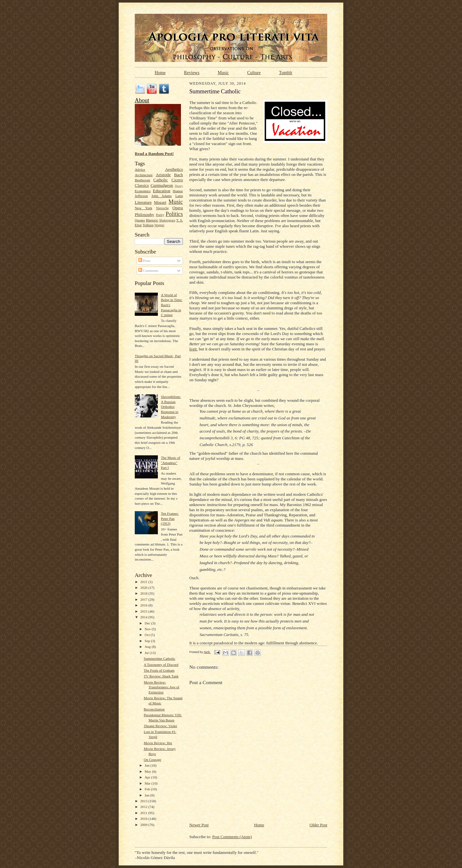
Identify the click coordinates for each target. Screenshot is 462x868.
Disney (179, 186)
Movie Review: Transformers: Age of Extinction (162, 687)
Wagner (159, 225)
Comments (148, 271)
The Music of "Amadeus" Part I (170, 463)
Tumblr (286, 73)
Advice (140, 169)
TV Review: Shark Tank (161, 676)
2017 (144, 599)
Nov (148, 629)
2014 (144, 617)
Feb (148, 789)
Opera (178, 208)
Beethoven (142, 180)
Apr (148, 777)
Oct (148, 635)
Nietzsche (162, 208)
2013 (144, 801)
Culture (254, 73)
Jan (148, 795)
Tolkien (148, 225)
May (148, 771)
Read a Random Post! (154, 154)
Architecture (144, 175)
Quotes (140, 220)
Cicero (177, 180)
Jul (147, 653)
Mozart (160, 202)
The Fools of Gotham (159, 670)
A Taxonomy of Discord (161, 665)
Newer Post (199, 825)
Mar (148, 783)
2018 (144, 593)
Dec (148, 623)
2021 (144, 582)
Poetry (160, 215)
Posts (144, 261)
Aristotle (163, 175)
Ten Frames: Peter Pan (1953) (170, 518)
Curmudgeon (162, 185)
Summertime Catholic (159, 658)
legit (193, 349)
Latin (179, 196)
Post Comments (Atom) (232, 837)
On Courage (152, 760)
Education (162, 191)
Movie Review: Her (158, 743)
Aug (148, 647)
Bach (178, 175)
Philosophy (144, 215)
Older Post (318, 825)
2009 (144, 825)
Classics (142, 185)
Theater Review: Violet (160, 726)
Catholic (161, 180)
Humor (178, 191)
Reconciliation (154, 709)
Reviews (192, 73)
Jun (148, 765)
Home (160, 73)
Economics (143, 191)
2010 (144, 819)
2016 (144, 605)
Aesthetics (174, 169)
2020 (144, 588)
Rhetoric (152, 220)
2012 (144, 807)
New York (143, 208)
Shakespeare (167, 220)
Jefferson (141, 196)
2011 (144, 813)
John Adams (162, 196)
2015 (144, 611)
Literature (143, 202)
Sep (148, 641)
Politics (174, 214)
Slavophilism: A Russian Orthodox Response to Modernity (171, 407)
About (142, 100)
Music (223, 73)
